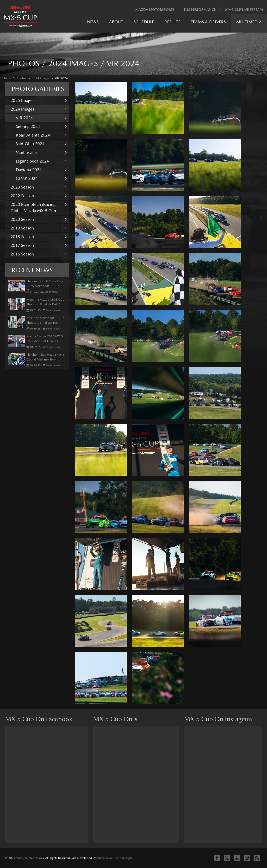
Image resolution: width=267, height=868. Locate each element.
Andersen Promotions (30, 858)
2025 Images (39, 100)
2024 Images (41, 78)
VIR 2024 (61, 78)
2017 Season (39, 245)
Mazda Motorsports (155, 10)
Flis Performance (200, 10)
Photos (21, 78)
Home (7, 78)
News (93, 22)
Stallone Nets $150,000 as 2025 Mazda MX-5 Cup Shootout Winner (45, 286)
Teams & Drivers (208, 22)
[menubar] (174, 23)
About (116, 22)
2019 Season (39, 228)
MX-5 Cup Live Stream (244, 10)
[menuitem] (93, 23)
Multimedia (249, 22)
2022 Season (39, 196)
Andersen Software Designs (114, 858)
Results (172, 22)
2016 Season (39, 254)
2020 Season (39, 219)
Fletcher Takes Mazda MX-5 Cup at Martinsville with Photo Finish (45, 359)
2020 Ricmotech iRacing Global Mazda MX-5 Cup (39, 208)
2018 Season (39, 237)
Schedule (144, 22)
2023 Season (39, 187)
